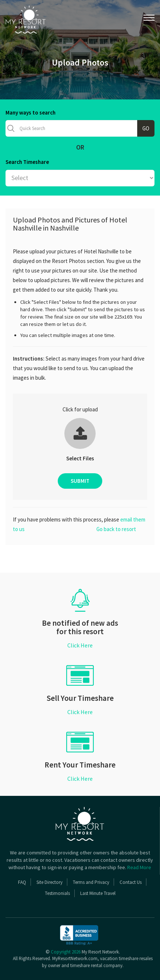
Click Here (80, 645)
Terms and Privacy (91, 882)
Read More (139, 867)
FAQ (22, 882)
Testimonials (57, 893)
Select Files (80, 458)
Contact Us (131, 882)
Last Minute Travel (98, 893)
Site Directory (49, 882)
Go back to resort (116, 529)
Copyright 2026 (66, 952)
